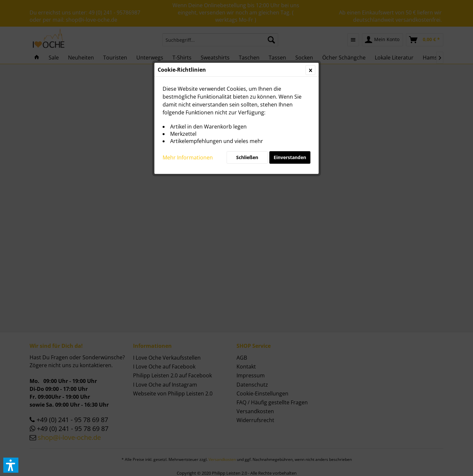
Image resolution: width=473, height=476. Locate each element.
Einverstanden (290, 157)
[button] (11, 465)
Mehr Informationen (188, 157)
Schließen (247, 157)
